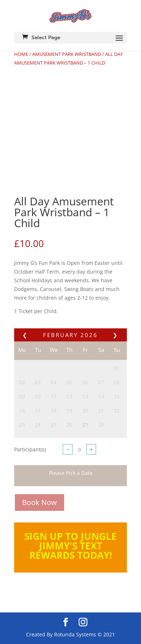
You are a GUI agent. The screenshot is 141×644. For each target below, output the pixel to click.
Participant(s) (30, 449)
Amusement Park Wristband (67, 54)
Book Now (40, 502)
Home (21, 54)
